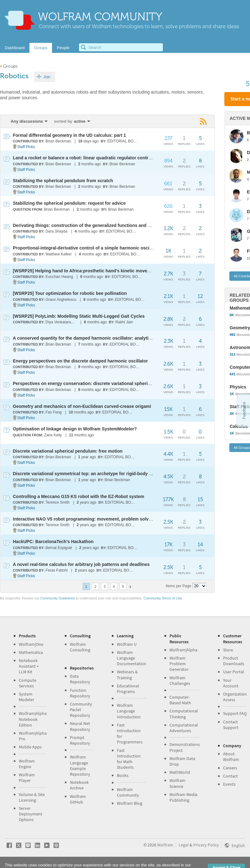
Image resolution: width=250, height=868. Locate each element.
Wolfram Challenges (180, 681)
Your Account (231, 683)
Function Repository (80, 693)
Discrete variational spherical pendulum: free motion (68, 451)
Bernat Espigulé (59, 548)
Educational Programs (128, 689)
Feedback (244, 410)
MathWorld (180, 772)
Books (123, 775)
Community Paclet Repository (81, 710)
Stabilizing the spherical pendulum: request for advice (69, 203)
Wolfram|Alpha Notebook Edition (33, 719)
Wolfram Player (27, 778)
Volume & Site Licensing (32, 797)
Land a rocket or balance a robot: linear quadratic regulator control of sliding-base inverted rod (112, 158)
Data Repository (80, 679)
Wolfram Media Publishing (183, 797)
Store (228, 650)
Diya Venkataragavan (62, 322)
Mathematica (31, 652)
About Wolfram (231, 757)
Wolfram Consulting (80, 647)
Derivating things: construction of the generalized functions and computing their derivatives (109, 225)
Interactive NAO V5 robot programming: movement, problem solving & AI (89, 519)
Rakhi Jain (124, 322)
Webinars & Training (127, 675)
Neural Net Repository (80, 726)
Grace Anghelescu (61, 300)
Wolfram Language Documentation (132, 658)
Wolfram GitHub (78, 799)
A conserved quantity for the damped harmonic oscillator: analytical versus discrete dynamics (111, 338)
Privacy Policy (206, 845)
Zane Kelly (53, 435)
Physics (238, 387)
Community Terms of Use (163, 598)
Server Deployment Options (31, 814)
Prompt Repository (80, 740)
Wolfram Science (177, 783)
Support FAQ (235, 713)
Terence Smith (57, 502)
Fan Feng (53, 412)
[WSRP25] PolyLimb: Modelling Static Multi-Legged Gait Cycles (79, 316)
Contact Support (231, 725)
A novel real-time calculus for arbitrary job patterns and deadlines (81, 564)
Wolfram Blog (130, 803)
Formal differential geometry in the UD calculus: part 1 (69, 135)
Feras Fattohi (57, 570)
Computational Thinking (184, 714)
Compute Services (28, 683)
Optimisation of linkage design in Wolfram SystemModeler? (75, 429)
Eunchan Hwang (59, 277)
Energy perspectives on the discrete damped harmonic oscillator (80, 361)
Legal (184, 845)
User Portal (234, 672)
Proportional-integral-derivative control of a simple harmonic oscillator (86, 248)
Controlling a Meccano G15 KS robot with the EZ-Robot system (78, 496)
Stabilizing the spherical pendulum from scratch (63, 181)
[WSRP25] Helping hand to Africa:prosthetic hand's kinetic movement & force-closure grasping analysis (121, 271)
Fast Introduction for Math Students (129, 759)
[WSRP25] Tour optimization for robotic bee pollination (70, 293)
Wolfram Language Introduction (129, 711)
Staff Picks (26, 147)
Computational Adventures (184, 728)
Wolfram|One (31, 644)
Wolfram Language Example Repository (80, 765)
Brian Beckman (58, 141)
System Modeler (26, 697)
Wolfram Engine (27, 764)
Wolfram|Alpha (183, 650)
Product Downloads (234, 661)
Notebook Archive (79, 785)
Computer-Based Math (180, 700)
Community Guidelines (57, 598)
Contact (230, 776)
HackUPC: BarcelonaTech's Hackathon (53, 542)
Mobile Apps (30, 747)
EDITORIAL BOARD (123, 141)
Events (229, 784)
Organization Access (235, 697)
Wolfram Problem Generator (179, 664)
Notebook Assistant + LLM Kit (29, 666)
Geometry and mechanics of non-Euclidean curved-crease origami (82, 406)
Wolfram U (127, 644)
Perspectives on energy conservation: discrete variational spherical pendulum (94, 383)
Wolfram (165, 845)
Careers (230, 768)
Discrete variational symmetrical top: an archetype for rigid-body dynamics (91, 474)
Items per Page (178, 586)
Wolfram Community (128, 792)
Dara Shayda (56, 231)
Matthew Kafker (58, 254)
